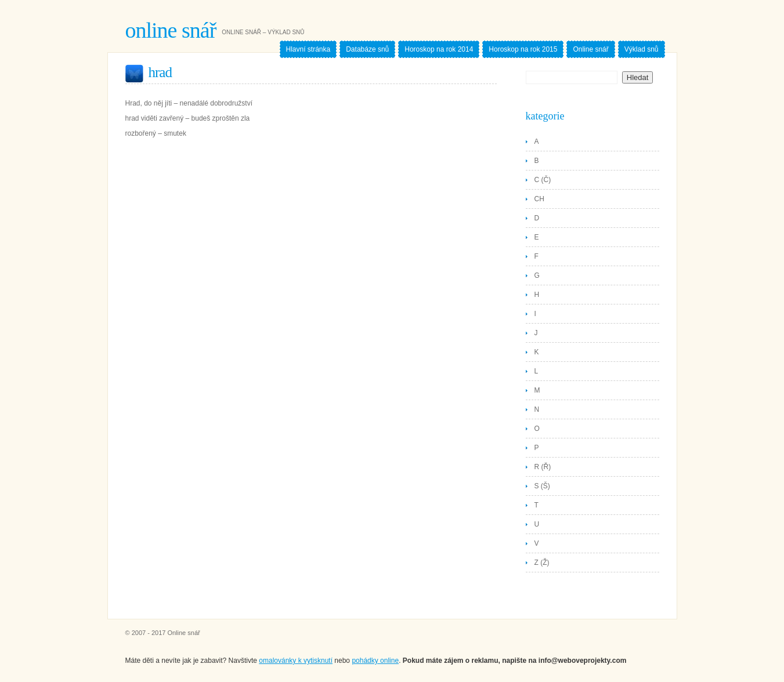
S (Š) (542, 486)
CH (539, 199)
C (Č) (543, 180)
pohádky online (375, 661)
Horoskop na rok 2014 (439, 49)
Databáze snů (367, 49)
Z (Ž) (542, 563)
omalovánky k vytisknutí (296, 661)
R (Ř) (543, 467)
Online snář (171, 30)
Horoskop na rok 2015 (523, 49)
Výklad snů (642, 49)
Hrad (160, 72)
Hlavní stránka (308, 49)
